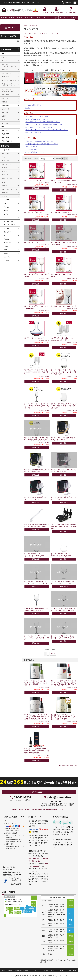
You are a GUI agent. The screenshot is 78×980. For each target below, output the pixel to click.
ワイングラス (5, 134)
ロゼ (38, 18)
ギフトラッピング (7, 141)
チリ (5, 218)
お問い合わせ (73, 970)
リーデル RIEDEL (54, 33)
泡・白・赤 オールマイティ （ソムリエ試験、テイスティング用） (47, 130)
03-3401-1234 (21, 797)
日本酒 (4, 116)
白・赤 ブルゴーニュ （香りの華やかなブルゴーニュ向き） (45, 125)
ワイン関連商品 (33, 25)
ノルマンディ (5, 175)
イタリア (7, 200)
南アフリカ (7, 243)
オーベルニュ (5, 196)
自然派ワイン (5, 95)
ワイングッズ (64, 18)
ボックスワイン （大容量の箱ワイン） (8, 90)
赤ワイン (12, 18)
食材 (3, 127)
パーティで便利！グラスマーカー (35, 152)
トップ (4, 970)
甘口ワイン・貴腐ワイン (9, 80)
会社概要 (10, 970)
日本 (5, 235)
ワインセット (48, 18)
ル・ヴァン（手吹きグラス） (34, 105)
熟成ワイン (5, 98)
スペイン (7, 203)
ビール (4, 120)
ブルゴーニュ (5, 161)
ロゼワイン (5, 70)
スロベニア (7, 253)
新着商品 (4, 102)
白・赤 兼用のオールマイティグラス (37, 119)
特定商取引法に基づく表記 (21, 970)
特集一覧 (4, 18)
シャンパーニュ (6, 164)
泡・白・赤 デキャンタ (33, 133)
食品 (56, 18)
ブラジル (7, 260)
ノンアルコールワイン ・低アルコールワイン (8, 85)
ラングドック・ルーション (9, 189)
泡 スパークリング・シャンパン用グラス (38, 116)
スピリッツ (5, 123)
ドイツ (6, 214)
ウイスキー (5, 113)
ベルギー (7, 246)
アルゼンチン (8, 232)
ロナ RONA (28, 33)
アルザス (4, 168)
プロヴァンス (5, 193)
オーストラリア (9, 221)
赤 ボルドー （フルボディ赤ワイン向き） (39, 127)
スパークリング (30, 18)
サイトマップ (54, 970)
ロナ (26, 102)
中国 (5, 250)
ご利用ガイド (63, 970)
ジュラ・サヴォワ (7, 178)
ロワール (4, 171)
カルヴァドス (5, 109)
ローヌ (4, 182)
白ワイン (20, 18)
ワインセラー (5, 137)
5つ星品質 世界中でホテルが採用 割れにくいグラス (42, 144)
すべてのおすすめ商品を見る (69, 766)
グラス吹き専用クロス (32, 149)
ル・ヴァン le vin (40, 33)
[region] (39, 18)
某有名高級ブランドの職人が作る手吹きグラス (39, 141)
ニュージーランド (9, 225)
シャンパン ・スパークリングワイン (9, 65)
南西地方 (4, 186)
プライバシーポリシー (36, 970)
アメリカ (7, 228)
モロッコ (7, 239)
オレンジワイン (6, 73)
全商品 (25, 25)
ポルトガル (7, 257)
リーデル (28, 108)
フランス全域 (5, 154)
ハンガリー (7, 207)
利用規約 (46, 970)
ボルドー (4, 157)
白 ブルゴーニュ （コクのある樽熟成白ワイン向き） (43, 122)
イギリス (7, 211)
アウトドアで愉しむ (31, 147)
